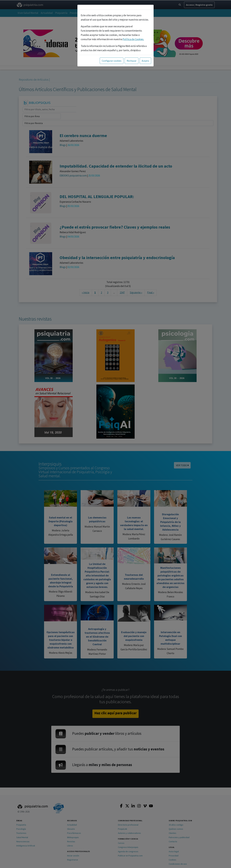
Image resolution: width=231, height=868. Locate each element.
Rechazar (132, 61)
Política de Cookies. (133, 39)
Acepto (145, 61)
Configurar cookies (112, 61)
